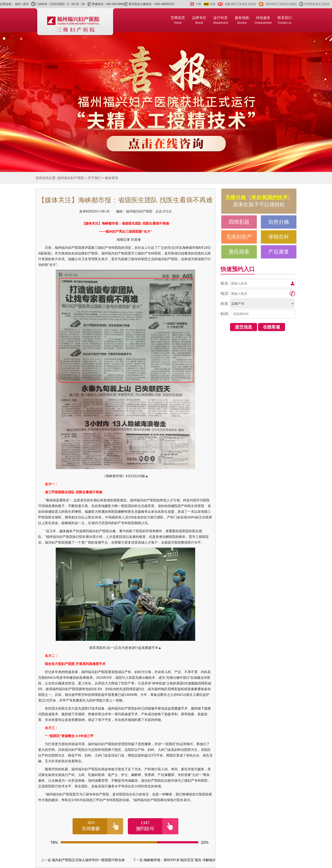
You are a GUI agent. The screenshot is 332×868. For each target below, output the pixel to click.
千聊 (198, 4)
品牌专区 (199, 20)
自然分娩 (279, 222)
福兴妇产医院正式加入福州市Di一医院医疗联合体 (88, 860)
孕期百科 (279, 237)
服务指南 (242, 20)
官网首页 (178, 20)
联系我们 (285, 20)
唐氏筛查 (239, 252)
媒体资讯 (111, 178)
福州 (18, 4)
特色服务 (263, 20)
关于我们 (94, 178)
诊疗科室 (221, 20)
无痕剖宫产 (239, 237)
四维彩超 (239, 222)
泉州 (26, 4)
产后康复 (279, 252)
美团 (212, 4)
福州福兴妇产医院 (71, 178)
